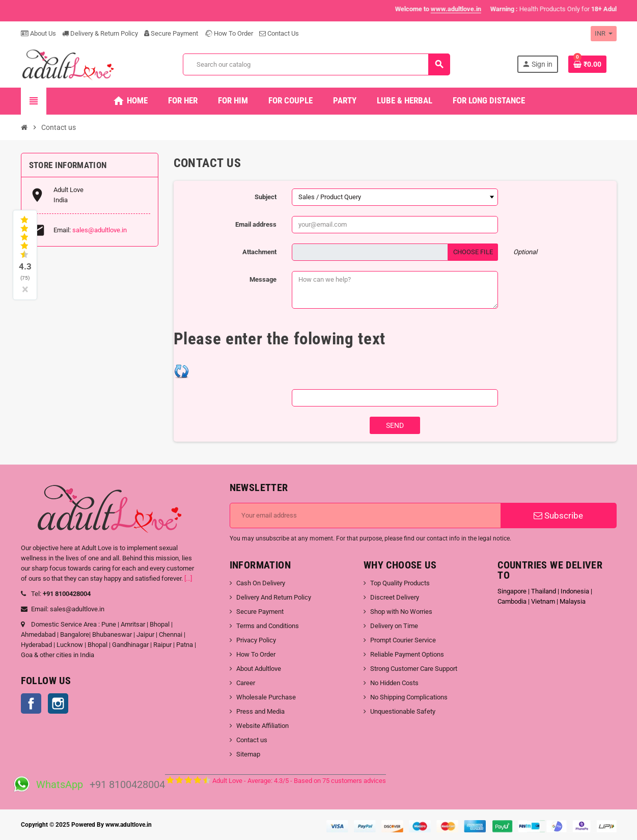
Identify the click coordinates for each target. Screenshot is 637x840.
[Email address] (365, 516)
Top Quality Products (400, 583)
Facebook (31, 703)
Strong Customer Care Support (414, 669)
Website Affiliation (262, 726)
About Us (38, 33)
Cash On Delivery (261, 583)
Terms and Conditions (268, 626)
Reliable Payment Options (407, 654)
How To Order (229, 33)
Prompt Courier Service (403, 640)
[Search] (316, 64)
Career (246, 683)
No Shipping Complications (409, 697)
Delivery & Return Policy (100, 33)
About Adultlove (259, 669)
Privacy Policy (256, 640)
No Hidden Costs (394, 683)
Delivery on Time (394, 626)
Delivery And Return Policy (274, 597)
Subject (266, 197)
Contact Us (279, 33)
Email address (256, 224)
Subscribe (558, 516)
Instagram (58, 703)
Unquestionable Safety (403, 711)
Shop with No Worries (401, 612)
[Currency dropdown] (604, 34)
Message (263, 279)
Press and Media (260, 711)
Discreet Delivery (395, 597)
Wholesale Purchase (266, 697)
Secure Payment (171, 33)
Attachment (259, 252)
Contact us (252, 740)
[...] (188, 578)
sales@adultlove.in (100, 230)
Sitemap (248, 754)
